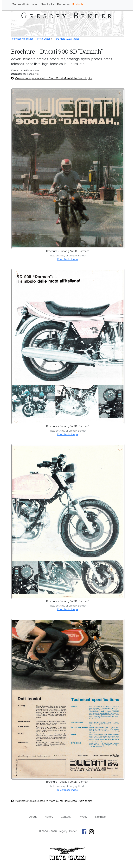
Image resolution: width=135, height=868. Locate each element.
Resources (63, 4)
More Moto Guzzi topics (66, 39)
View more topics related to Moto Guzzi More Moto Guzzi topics (52, 78)
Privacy (83, 817)
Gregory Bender (67, 16)
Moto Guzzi (44, 39)
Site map (100, 817)
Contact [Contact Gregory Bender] (66, 817)
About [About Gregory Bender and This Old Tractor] (33, 817)
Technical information (25, 4)
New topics (48, 4)
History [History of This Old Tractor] (49, 817)
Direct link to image (67, 259)
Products (78, 4)
